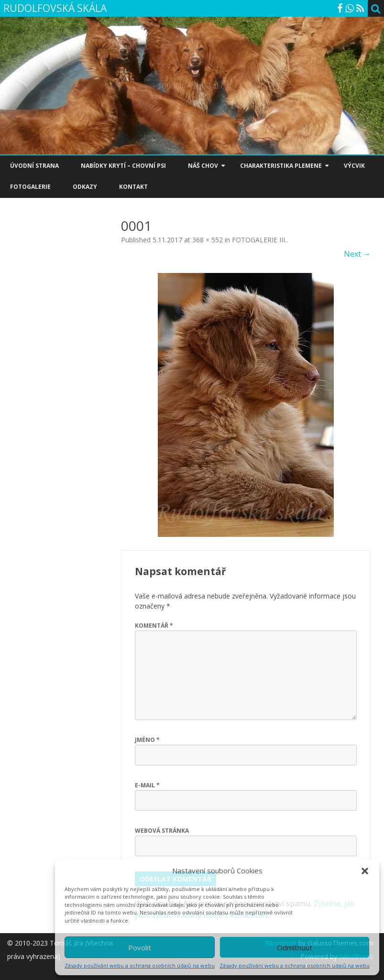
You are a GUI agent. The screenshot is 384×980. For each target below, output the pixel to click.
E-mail (147, 785)
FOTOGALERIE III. (259, 240)
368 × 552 (208, 240)
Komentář (154, 626)
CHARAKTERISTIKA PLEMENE (281, 166)
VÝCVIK (354, 166)
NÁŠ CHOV (203, 166)
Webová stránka (162, 831)
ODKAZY (85, 187)
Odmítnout (295, 947)
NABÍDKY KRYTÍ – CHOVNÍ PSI (123, 166)
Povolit (140, 947)
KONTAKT (133, 187)
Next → (357, 254)
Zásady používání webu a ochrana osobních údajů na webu (140, 965)
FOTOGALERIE (30, 187)
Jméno (147, 740)
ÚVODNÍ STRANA (34, 166)
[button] (365, 871)
